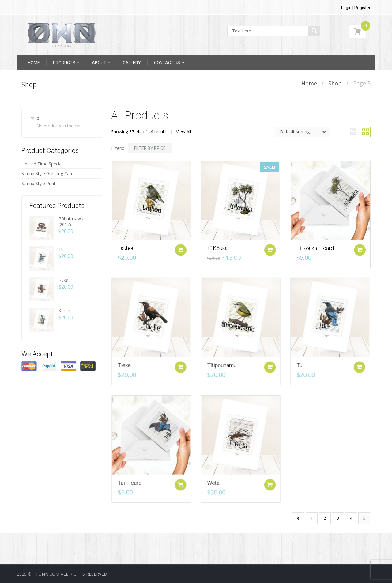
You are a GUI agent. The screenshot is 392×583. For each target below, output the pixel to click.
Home (309, 83)
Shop (335, 83)
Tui (62, 249)
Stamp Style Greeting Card (47, 174)
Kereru (65, 310)
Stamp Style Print (38, 183)
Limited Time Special (42, 164)
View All (184, 132)
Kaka (63, 280)
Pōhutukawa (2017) (71, 221)
